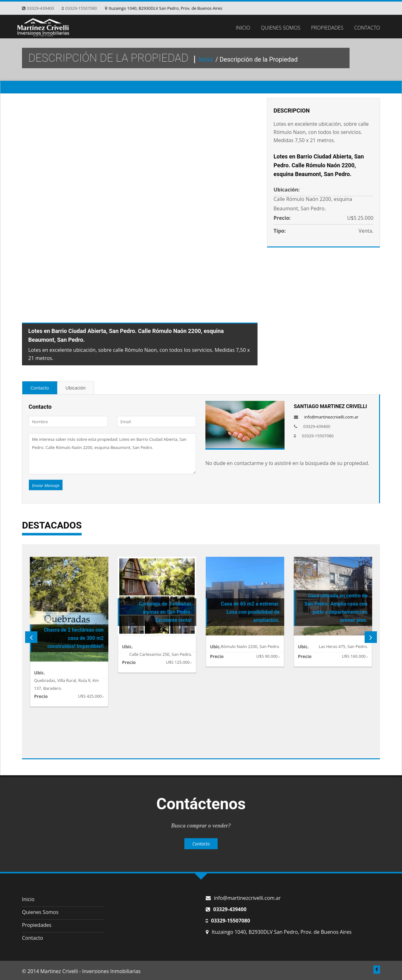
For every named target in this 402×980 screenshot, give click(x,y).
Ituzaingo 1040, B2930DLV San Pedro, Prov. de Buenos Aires (166, 8)
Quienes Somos (40, 912)
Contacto (40, 388)
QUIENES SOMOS (281, 28)
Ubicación (76, 388)
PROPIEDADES (327, 28)
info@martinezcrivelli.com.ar (331, 417)
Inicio (206, 59)
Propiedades (37, 925)
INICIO (243, 28)
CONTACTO (367, 28)
